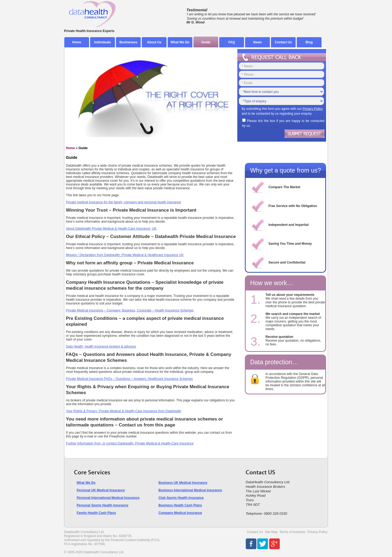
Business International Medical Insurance (190, 490)
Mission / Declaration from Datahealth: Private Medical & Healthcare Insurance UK (125, 255)
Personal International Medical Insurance (108, 498)
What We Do (180, 42)
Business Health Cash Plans (180, 505)
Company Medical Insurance (180, 513)
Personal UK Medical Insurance (101, 490)
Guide (206, 42)
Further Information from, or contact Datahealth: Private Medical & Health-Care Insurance (130, 443)
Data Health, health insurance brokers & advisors (101, 346)
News (257, 42)
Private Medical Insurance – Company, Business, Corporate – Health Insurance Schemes (130, 310)
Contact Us (283, 42)
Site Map (271, 532)
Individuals (103, 42)
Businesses (128, 42)
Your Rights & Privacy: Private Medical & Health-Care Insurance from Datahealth (123, 411)
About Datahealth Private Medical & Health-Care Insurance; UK (111, 229)
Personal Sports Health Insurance (103, 505)
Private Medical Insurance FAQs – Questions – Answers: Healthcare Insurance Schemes (129, 379)
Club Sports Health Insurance (181, 498)
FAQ (232, 42)
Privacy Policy (317, 532)
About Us (154, 42)
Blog (309, 42)
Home (77, 42)
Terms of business (293, 532)
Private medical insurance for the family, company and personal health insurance (123, 202)
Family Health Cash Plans (96, 513)
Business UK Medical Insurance (183, 483)
